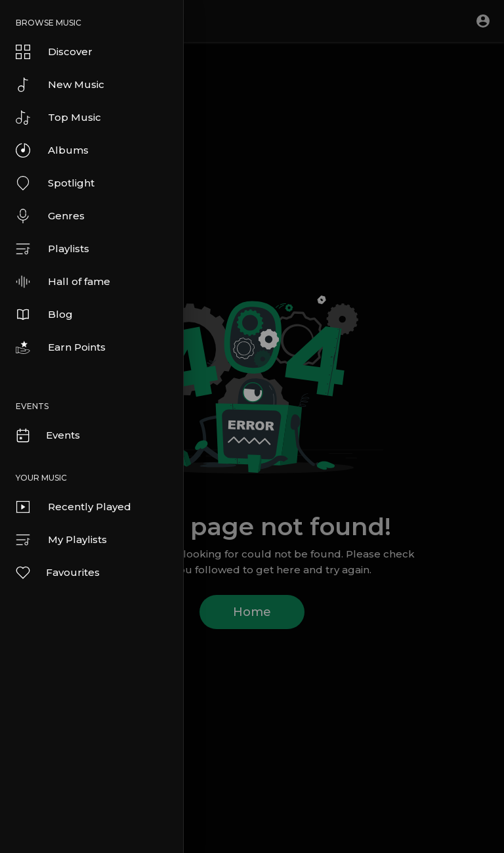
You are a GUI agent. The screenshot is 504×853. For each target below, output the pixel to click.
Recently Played (73, 507)
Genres (50, 216)
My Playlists (61, 540)
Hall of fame (63, 282)
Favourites (57, 573)
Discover (54, 52)
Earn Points (61, 347)
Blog (44, 315)
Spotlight (55, 183)
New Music (60, 85)
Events (47, 435)
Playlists (52, 249)
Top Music (58, 118)
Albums (52, 150)
